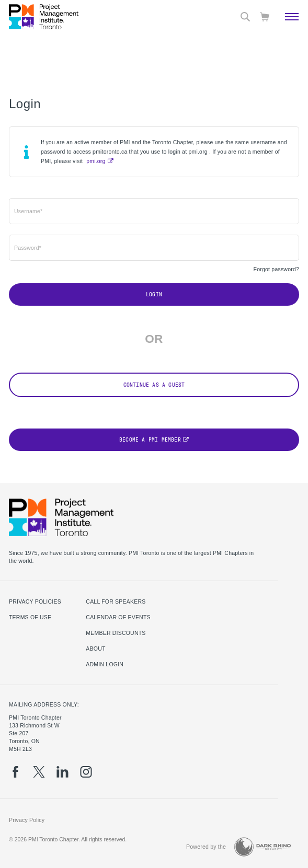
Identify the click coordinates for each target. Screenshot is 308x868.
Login (154, 294)
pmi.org (96, 161)
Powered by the (206, 847)
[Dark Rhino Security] (263, 847)
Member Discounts (116, 633)
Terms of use (30, 617)
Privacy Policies (35, 601)
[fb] (15, 772)
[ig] (86, 772)
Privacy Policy (27, 820)
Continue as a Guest (154, 385)
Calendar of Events (118, 617)
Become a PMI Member (150, 440)
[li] (62, 772)
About (95, 649)
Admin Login (105, 664)
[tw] (39, 772)
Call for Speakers (116, 601)
